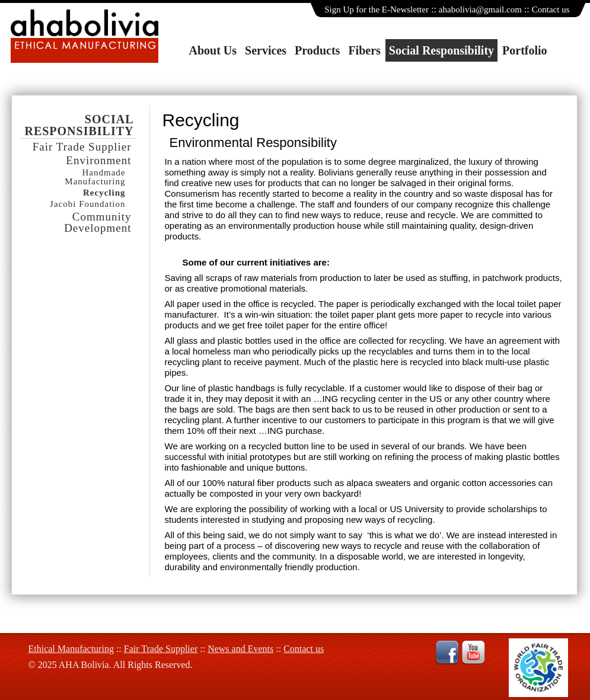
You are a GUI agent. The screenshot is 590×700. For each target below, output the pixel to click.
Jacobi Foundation (87, 204)
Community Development (98, 222)
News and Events (240, 649)
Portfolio (525, 50)
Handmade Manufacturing (95, 177)
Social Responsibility (441, 50)
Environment (98, 160)
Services (266, 50)
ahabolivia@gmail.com (480, 9)
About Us (213, 50)
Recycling (104, 193)
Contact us (551, 9)
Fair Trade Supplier (82, 147)
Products (317, 50)
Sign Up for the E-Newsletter (377, 9)
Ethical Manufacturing (71, 649)
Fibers (364, 50)
